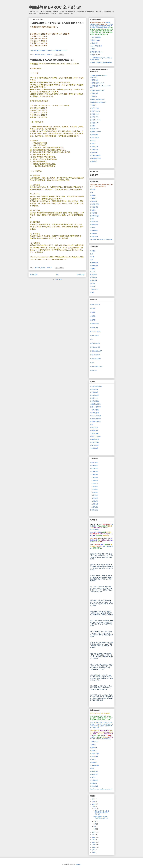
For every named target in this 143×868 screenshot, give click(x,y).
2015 (94, 807)
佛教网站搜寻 (94, 135)
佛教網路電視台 (95, 204)
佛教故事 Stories (95, 111)
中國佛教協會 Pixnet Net (97, 90)
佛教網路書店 (94, 225)
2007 (94, 850)
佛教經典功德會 (95, 445)
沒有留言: (50, 55)
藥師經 (92, 26)
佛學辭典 (93, 308)
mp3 (96, 407)
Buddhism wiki (94, 529)
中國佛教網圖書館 (104, 28)
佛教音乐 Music (95, 108)
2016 (94, 804)
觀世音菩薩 (93, 275)
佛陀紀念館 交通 (95, 304)
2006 (94, 852)
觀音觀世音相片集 (95, 332)
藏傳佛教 (93, 320)
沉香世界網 (96, 727)
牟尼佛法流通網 (95, 442)
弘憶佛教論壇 (94, 263)
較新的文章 (34, 275)
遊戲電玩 (93, 251)
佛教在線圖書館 (99, 26)
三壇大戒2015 (94, 742)
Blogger (78, 864)
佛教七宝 (93, 144)
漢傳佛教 (93, 195)
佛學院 (92, 219)
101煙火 (93, 283)
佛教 (92, 192)
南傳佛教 (93, 316)
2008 (94, 847)
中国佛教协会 (94, 93)
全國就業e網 (94, 43)
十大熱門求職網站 (95, 37)
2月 (95, 829)
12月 (95, 809)
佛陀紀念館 (93, 278)
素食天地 (93, 228)
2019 (94, 802)
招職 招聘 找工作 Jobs (97, 52)
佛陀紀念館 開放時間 (96, 351)
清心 (92, 339)
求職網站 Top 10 (95, 40)
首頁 (57, 275)
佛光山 (92, 363)
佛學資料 (93, 189)
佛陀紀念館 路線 (95, 355)
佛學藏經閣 (93, 213)
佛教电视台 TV (94, 123)
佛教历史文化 (94, 147)
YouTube (96, 416)
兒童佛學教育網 (95, 216)
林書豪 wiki (93, 748)
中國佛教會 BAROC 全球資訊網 (55, 7)
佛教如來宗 (93, 201)
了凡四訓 (110, 24)
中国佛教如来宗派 (95, 155)
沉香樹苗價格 (107, 724)
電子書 (92, 257)
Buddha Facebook (96, 422)
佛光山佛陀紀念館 (95, 359)
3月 (95, 826)
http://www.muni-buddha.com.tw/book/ (101, 240)
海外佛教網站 (94, 231)
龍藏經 (92, 292)
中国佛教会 (93, 96)
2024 (94, 799)
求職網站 (93, 49)
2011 (94, 840)
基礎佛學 (93, 269)
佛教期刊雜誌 (94, 222)
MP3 (94, 483)
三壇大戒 (93, 745)
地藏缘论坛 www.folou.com (98, 102)
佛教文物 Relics (95, 117)
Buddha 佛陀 (106, 739)
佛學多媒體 (107, 26)
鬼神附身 (93, 286)
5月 (95, 824)
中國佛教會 (93, 198)
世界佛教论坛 (94, 149)
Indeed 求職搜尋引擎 (96, 46)
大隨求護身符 (94, 289)
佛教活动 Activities (96, 120)
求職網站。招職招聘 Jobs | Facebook (101, 62)
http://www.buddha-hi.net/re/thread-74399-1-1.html (49, 50)
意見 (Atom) (59, 279)
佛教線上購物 (94, 237)
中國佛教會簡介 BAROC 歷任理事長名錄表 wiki (52, 60)
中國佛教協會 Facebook (97, 83)
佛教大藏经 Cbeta (95, 158)
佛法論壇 (93, 210)
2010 (94, 842)
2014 (94, 832)
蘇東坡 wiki (93, 280)
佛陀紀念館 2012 (95, 343)
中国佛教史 (93, 105)
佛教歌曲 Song (95, 114)
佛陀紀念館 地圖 (95, 347)
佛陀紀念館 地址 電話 (96, 366)
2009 (94, 845)
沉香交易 (106, 723)
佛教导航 (93, 126)
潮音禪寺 (93, 737)
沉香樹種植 (98, 724)
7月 (95, 821)
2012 (94, 837)
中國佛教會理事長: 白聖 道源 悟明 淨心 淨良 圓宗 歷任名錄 (57, 23)
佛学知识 (93, 141)
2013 (94, 835)
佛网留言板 (93, 161)
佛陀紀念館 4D (94, 335)
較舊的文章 (81, 275)
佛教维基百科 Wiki (96, 132)
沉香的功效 (99, 723)
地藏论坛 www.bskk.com (97, 99)
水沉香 (93, 723)
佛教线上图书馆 (95, 138)
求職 (92, 55)
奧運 (92, 254)
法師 (92, 260)
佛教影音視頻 (94, 207)
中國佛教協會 (94, 80)
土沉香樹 (102, 726)
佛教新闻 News (95, 129)
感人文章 (93, 272)
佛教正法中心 (94, 152)
